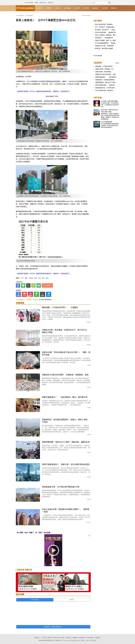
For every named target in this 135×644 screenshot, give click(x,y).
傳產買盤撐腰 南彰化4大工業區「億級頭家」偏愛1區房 (66, 442)
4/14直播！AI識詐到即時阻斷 (109, 101)
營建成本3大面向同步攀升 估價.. (106, 74)
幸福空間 (105, 8)
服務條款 (75, 638)
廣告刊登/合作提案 (59, 638)
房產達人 (58, 8)
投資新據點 (67, 8)
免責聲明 (98, 638)
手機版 (36, 1)
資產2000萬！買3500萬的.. (104, 72)
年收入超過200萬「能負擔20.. (104, 24)
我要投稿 (37, 638)
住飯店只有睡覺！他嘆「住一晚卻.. (106, 40)
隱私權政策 (83, 638)
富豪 (35, 278)
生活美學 (77, 8)
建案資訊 (95, 8)
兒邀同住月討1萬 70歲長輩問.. (105, 46)
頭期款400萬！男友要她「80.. (104, 69)
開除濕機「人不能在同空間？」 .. (106, 66)
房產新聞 (39, 8)
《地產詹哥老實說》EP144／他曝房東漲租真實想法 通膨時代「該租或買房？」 (44, 91)
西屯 (43, 278)
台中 (22, 278)
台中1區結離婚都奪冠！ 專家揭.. (105, 43)
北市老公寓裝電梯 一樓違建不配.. (106, 32)
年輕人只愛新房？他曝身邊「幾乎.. (106, 35)
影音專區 (86, 8)
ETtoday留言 (35, 600)
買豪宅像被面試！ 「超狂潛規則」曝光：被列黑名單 (65, 397)
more (117, 63)
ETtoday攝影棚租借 (107, 122)
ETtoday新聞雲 (29, 1)
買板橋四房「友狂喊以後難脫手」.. (106, 80)
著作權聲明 (90, 638)
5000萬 (31, 278)
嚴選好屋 (114, 8)
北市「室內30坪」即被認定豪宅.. (105, 27)
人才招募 (43, 638)
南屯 (47, 278)
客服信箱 (69, 638)
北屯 (39, 278)
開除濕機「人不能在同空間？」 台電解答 (60, 307)
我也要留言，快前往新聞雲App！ (53, 627)
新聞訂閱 (51, 1)
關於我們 (50, 638)
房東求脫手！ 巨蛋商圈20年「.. (105, 38)
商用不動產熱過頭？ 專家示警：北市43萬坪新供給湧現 (66, 464)
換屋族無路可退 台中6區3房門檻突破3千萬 (62, 487)
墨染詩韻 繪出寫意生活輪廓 (104, 48)
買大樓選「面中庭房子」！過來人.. (106, 30)
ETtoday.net (66, 640)
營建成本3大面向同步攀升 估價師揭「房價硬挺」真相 (65, 375)
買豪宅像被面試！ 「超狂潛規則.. (106, 77)
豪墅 (26, 278)
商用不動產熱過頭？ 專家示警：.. (106, 85)
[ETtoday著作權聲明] (45, 300)
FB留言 (72, 600)
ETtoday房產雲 (25, 8)
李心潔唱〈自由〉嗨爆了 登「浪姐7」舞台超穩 (33, 533)
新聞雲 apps (43, 1)
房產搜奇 (49, 8)
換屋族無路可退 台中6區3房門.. (105, 88)
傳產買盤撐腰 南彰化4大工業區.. (106, 82)
